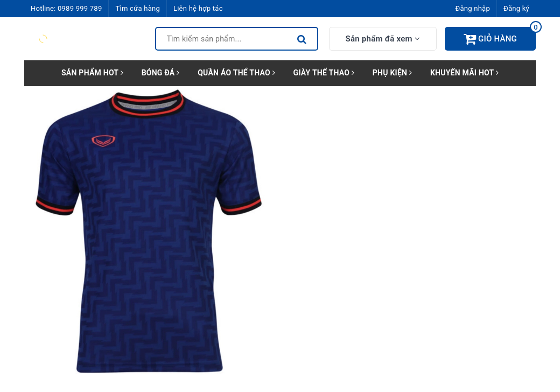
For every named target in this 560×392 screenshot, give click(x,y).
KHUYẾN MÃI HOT (464, 73)
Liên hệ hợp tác (198, 8)
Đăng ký (516, 8)
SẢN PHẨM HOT (92, 73)
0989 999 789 (80, 8)
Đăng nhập (473, 8)
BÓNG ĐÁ (161, 73)
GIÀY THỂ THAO (324, 73)
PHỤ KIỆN (392, 73)
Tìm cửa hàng (137, 8)
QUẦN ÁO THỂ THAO (236, 73)
